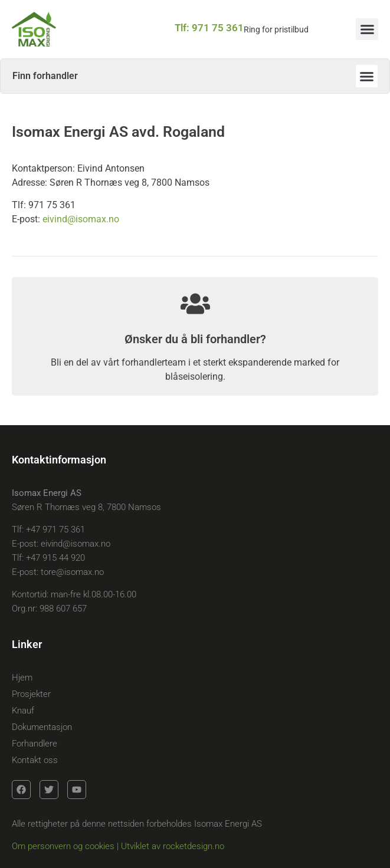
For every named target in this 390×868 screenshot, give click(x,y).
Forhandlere (35, 744)
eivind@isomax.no (81, 219)
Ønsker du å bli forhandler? (195, 339)
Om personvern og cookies (63, 846)
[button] (367, 29)
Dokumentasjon (42, 727)
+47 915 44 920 (55, 558)
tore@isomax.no (72, 572)
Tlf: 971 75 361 (209, 28)
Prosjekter (31, 694)
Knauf (23, 711)
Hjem (22, 678)
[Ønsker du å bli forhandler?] (195, 304)
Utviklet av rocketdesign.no (173, 846)
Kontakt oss (35, 760)
